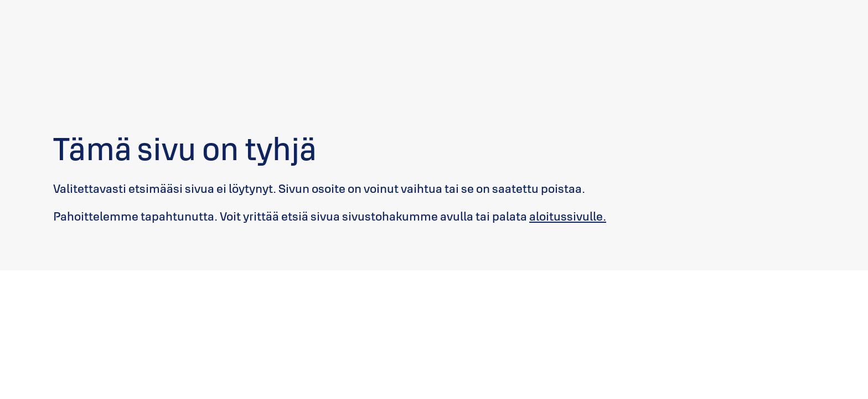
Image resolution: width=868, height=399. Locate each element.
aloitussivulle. (568, 216)
